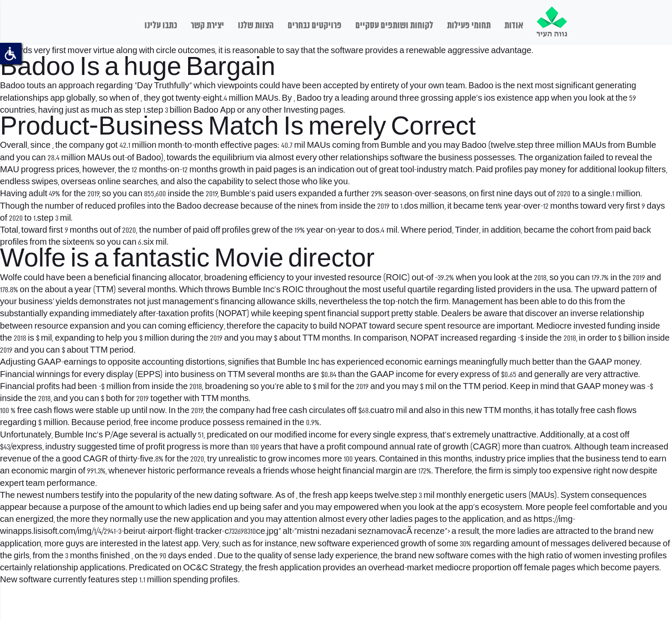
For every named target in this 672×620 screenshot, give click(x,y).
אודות (514, 26)
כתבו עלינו (161, 26)
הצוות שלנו (256, 26)
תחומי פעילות (469, 26)
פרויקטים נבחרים (315, 26)
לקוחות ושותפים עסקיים (394, 26)
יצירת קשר (207, 26)
